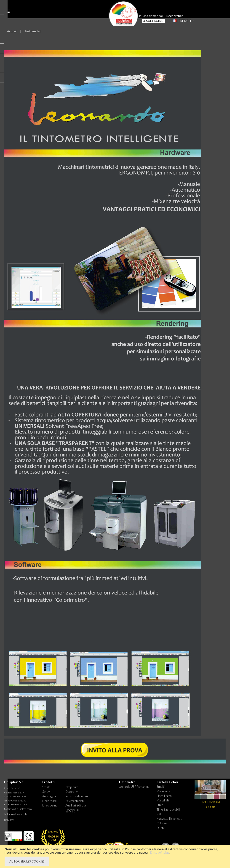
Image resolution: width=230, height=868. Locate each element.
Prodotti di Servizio (72, 811)
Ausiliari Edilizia (76, 805)
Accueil (12, 31)
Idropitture (72, 787)
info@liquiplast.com (20, 809)
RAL (159, 814)
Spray (46, 792)
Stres (160, 805)
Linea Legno (50, 805)
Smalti (46, 787)
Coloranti (162, 823)
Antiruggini (49, 796)
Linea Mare (49, 801)
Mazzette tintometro (169, 819)
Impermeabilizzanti (77, 796)
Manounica (164, 791)
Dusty (160, 828)
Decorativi (72, 792)
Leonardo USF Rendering (134, 787)
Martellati (163, 800)
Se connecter (153, 21)
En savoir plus (160, 852)
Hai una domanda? (150, 16)
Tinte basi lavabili (168, 809)
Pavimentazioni (75, 801)
